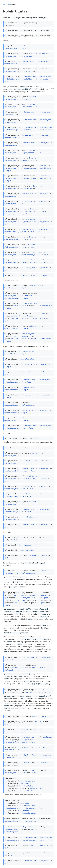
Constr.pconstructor (16, 428)
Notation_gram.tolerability (20, 79)
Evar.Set (11, 757)
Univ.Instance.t (12, 288)
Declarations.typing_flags (37, 861)
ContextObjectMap (19, 827)
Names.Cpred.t (25, 545)
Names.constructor (12, 390)
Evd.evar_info (11, 732)
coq (8, 4)
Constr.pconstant (12, 413)
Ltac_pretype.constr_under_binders (35, 168)
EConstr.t (11, 115)
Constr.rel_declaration (15, 489)
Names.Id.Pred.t (27, 550)
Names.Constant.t (43, 364)
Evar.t (46, 372)
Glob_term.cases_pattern (37, 268)
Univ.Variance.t (21, 306)
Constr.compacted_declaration (33, 479)
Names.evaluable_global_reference (20, 405)
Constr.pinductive (12, 420)
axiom (19, 806)
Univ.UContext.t (45, 306)
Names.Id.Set (29, 351)
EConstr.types (11, 137)
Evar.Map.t (41, 595)
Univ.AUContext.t (38, 318)
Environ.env (29, 46)
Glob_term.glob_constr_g (15, 239)
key (49, 827)
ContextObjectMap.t (28, 840)
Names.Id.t (24, 803)
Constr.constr (12, 48)
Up (4, 4)
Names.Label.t (31, 806)
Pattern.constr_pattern (30, 255)
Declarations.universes (40, 339)
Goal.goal (42, 571)
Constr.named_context (17, 496)
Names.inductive (44, 395)
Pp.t (24, 48)
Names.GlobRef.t (12, 354)
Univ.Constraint (12, 298)
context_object (33, 821)
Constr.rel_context (15, 512)
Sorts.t (36, 275)
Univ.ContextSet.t (18, 318)
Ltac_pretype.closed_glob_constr (19, 214)
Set (32, 829)
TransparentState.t (38, 555)
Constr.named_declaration (16, 471)
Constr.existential (15, 382)
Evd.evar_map (44, 46)
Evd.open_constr (27, 153)
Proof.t (29, 692)
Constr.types (10, 196)
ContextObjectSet (12, 821)
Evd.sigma (9, 573)
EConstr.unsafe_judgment (15, 232)
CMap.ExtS (33, 827)
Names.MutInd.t (26, 783)
